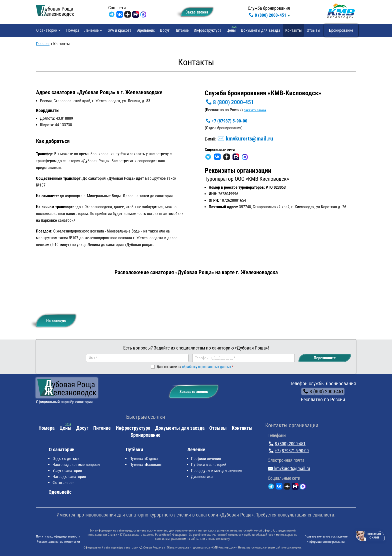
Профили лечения (206, 459)
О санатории (47, 30)
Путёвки (134, 449)
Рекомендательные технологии (58, 542)
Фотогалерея (63, 483)
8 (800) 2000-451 (267, 15)
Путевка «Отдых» (144, 459)
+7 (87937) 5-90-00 (226, 121)
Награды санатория (69, 477)
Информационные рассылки (326, 542)
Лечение (91, 30)
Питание (182, 30)
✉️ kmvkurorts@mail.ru (245, 139)
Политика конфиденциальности (58, 536)
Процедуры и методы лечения (217, 471)
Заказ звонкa (195, 11)
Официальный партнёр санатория (64, 402)
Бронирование (341, 30)
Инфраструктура (208, 30)
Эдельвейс (146, 30)
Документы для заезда (260, 30)
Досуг (165, 30)
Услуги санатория (67, 471)
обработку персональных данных (207, 367)
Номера (73, 30)
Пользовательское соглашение (326, 536)
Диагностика (202, 477)
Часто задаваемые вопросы (76, 465)
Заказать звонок (255, 110)
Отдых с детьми (66, 459)
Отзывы (313, 30)
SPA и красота (120, 30)
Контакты (293, 30)
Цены (231, 30)
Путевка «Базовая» (146, 465)
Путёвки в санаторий (209, 465)
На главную (52, 319)
